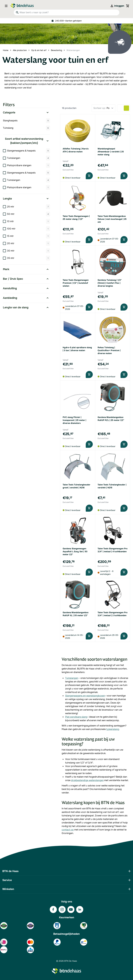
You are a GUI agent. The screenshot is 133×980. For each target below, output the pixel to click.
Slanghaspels (26, 121)
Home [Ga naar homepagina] (6, 50)
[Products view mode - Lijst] (121, 108)
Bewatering (56, 50)
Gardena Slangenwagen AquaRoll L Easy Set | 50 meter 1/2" (75, 551)
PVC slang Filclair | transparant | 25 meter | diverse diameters (74, 420)
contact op (68, 830)
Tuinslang (26, 128)
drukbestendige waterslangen (87, 780)
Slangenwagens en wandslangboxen (85, 696)
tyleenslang (113, 729)
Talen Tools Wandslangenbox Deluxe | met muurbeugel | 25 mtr (112, 219)
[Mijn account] (117, 6)
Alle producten (20, 50)
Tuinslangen (72, 678)
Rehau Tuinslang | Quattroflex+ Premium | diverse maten (109, 350)
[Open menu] (7, 6)
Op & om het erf (39, 50)
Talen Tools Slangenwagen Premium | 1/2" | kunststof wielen (76, 283)
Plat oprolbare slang (76, 717)
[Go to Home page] (22, 6)
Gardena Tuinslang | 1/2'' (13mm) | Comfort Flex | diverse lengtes (110, 283)
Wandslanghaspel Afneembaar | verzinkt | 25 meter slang (111, 152)
